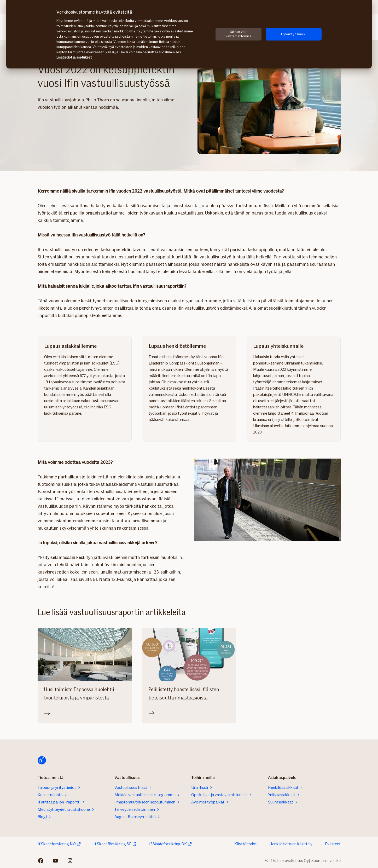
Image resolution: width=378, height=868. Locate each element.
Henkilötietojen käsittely (291, 844)
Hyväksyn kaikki (294, 34)
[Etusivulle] (42, 760)
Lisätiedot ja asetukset (74, 57)
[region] (189, 34)
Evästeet (333, 844)
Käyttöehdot (246, 844)
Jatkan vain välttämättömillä (238, 34)
